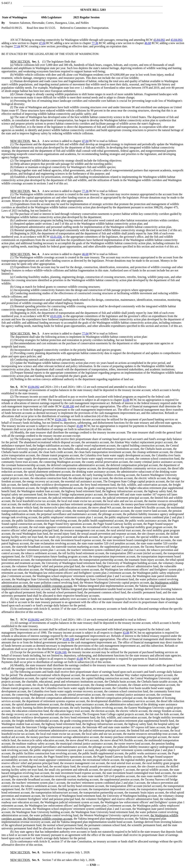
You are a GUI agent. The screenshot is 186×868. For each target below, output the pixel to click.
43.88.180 (68, 406)
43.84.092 (159, 40)
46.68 (148, 43)
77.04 (17, 46)
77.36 (95, 43)
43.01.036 (56, 237)
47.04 (42, 43)
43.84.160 (60, 419)
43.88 (126, 400)
